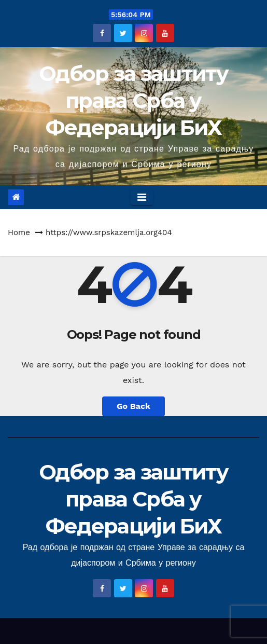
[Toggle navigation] (142, 197)
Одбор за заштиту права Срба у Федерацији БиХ (133, 100)
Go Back (133, 406)
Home (19, 232)
